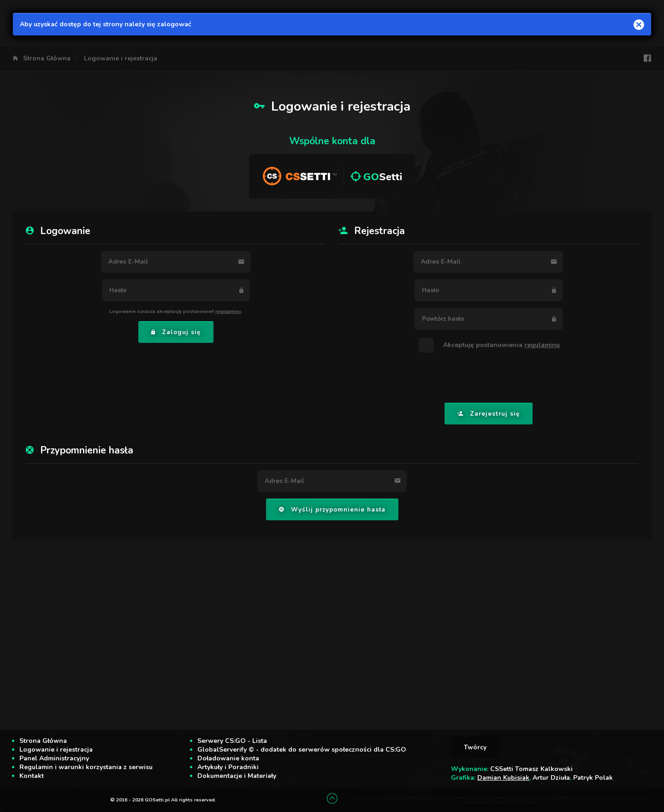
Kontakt (32, 776)
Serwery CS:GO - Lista (232, 741)
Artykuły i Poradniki (228, 767)
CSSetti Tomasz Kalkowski (531, 769)
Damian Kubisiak (503, 778)
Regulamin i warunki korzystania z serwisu (86, 767)
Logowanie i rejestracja (121, 58)
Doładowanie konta (228, 758)
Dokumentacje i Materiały (237, 776)
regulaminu (228, 311)
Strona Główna (47, 58)
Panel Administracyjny (54, 758)
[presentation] (488, 378)
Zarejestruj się (489, 414)
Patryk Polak (593, 778)
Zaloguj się (176, 332)
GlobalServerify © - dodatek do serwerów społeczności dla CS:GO (302, 750)
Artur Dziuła (551, 778)
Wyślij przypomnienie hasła (332, 510)
